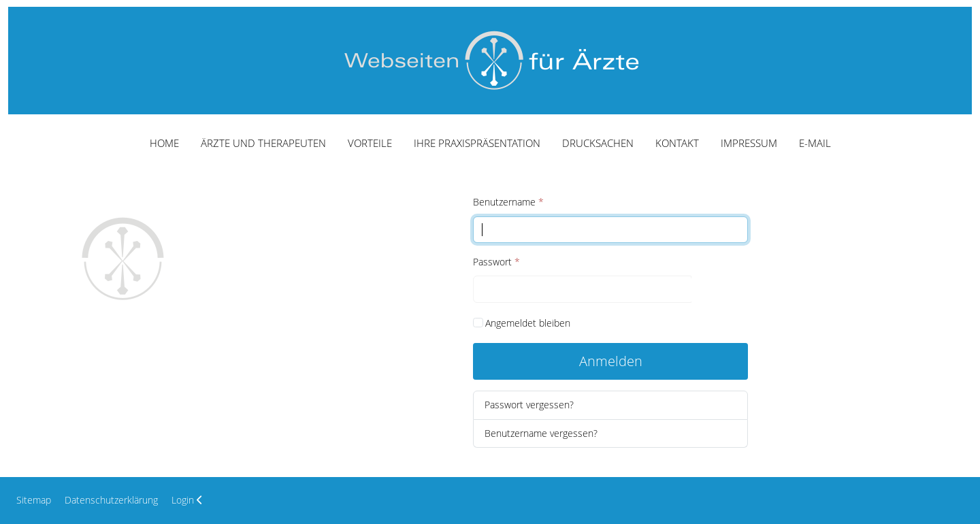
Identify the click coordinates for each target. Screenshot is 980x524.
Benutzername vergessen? (541, 433)
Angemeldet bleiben (528, 323)
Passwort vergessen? (529, 405)
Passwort (496, 262)
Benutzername (508, 202)
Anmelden (611, 361)
